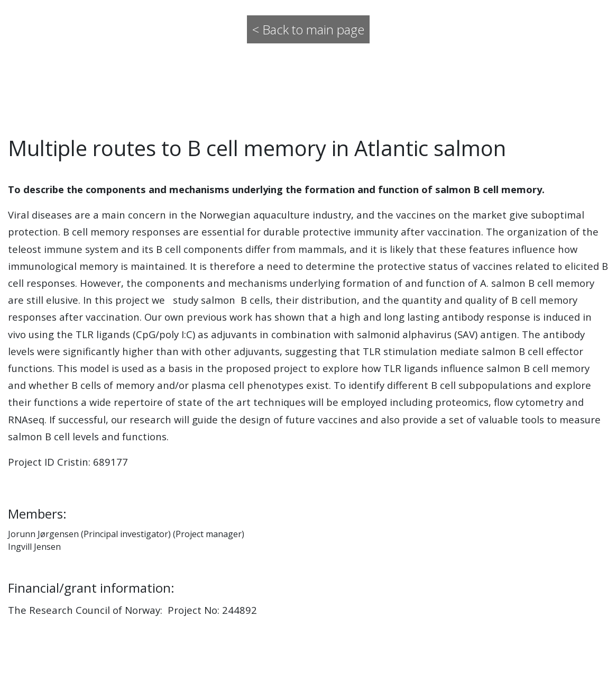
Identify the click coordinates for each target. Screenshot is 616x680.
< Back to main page (308, 29)
